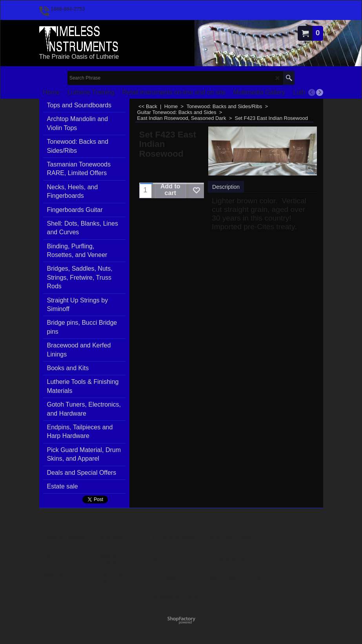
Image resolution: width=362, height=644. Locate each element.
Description (226, 187)
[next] (320, 92)
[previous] (312, 92)
